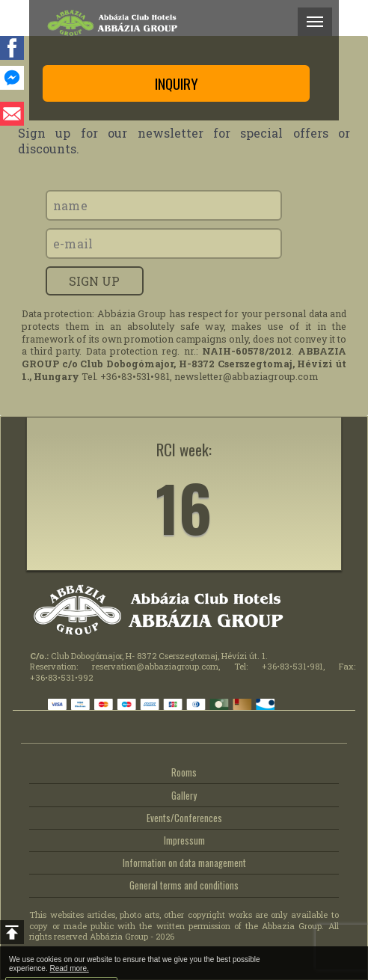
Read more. (69, 968)
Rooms (184, 772)
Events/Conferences (184, 818)
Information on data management (184, 863)
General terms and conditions (184, 885)
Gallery (184, 796)
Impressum (184, 840)
